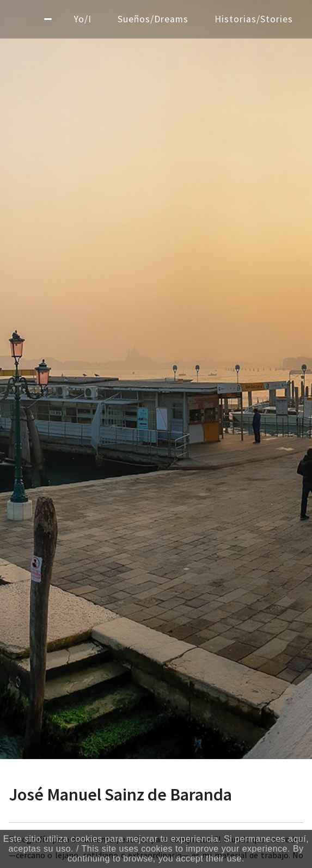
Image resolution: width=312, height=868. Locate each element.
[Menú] (48, 19)
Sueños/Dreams (153, 19)
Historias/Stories (254, 19)
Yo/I (83, 19)
